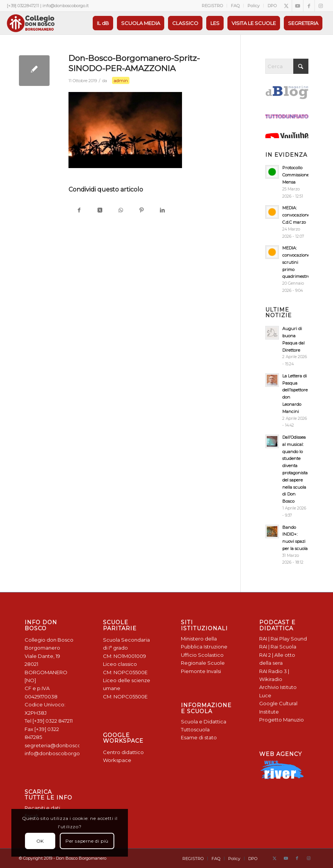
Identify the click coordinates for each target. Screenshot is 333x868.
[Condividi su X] (100, 211)
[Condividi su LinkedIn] (162, 211)
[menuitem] (212, 6)
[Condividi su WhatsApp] (121, 211)
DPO (272, 6)
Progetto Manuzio (282, 720)
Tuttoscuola (195, 729)
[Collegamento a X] (286, 6)
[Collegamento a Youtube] (298, 6)
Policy (254, 6)
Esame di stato (199, 737)
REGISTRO (212, 6)
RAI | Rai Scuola (278, 647)
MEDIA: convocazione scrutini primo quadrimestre (296, 262)
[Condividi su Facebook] (79, 211)
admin (121, 80)
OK (40, 841)
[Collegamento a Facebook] (309, 6)
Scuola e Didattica (204, 722)
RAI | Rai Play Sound (283, 639)
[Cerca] (287, 66)
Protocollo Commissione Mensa (296, 175)
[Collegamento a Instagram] (321, 6)
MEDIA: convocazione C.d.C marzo (296, 215)
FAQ (235, 6)
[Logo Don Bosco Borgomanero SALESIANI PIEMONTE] (31, 23)
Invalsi (214, 671)
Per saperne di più (87, 841)
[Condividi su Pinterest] (141, 211)
